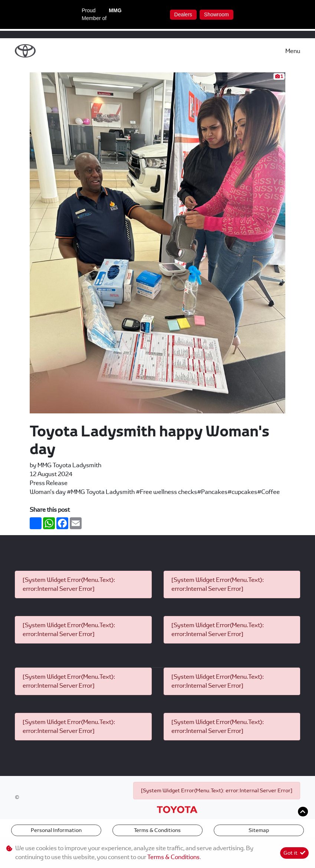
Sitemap (259, 830)
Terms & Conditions (157, 830)
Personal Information (56, 830)
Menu (293, 51)
